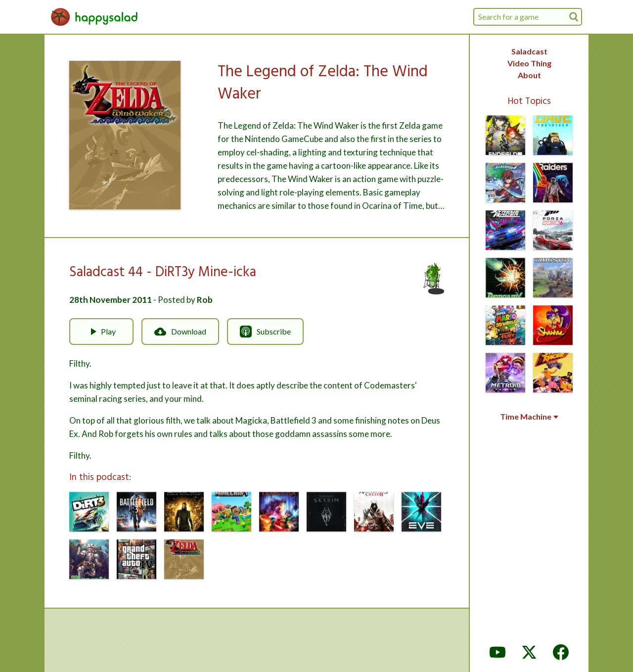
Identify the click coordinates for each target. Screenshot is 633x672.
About (529, 75)
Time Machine (529, 417)
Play (101, 332)
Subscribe (265, 332)
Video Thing (529, 63)
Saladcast (529, 51)
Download (180, 332)
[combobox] (528, 17)
